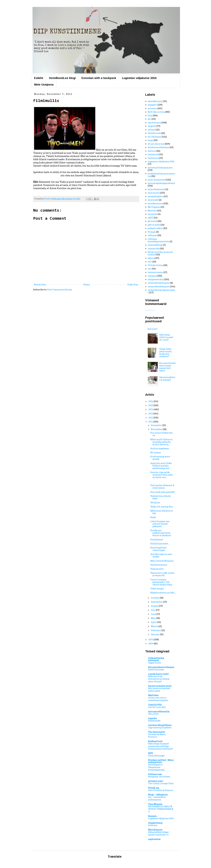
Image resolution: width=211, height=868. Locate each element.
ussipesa (152, 276)
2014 (151, 409)
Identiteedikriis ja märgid (167, 379)
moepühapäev (155, 196)
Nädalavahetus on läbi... (163, 593)
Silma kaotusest (156, 670)
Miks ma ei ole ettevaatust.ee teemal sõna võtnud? (159, 679)
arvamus (152, 108)
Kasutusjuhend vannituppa (158, 549)
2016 (151, 401)
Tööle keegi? (157, 589)
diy (149, 119)
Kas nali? (153, 329)
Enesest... (153, 816)
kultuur (152, 151)
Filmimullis (157, 569)
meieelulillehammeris (160, 168)
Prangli (152, 232)
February (156, 630)
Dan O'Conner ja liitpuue (161, 790)
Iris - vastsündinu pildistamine (157, 798)
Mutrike (152, 211)
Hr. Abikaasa (155, 137)
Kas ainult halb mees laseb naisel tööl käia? (167, 367)
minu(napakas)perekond (161, 183)
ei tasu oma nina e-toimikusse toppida (158, 699)
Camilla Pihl (155, 705)
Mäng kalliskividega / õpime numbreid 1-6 (159, 833)
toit (150, 269)
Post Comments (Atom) (60, 290)
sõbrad (151, 258)
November (157, 429)
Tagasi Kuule (155, 663)
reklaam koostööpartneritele (158, 240)
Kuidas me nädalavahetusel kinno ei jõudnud (161, 533)
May (154, 618)
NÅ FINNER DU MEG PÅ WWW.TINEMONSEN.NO (161, 809)
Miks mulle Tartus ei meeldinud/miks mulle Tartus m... (161, 442)
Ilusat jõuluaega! (156, 756)
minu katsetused (157, 180)
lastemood (153, 154)
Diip (150, 116)
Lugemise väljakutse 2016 (139, 78)
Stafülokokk (154, 721)
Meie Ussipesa (44, 85)
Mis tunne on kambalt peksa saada (159, 690)
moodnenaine (155, 204)
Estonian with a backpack (99, 78)
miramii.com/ (156, 781)
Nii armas (156, 453)
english (152, 126)
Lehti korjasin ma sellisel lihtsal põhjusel (160, 524)
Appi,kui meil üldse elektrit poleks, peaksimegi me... (161, 466)
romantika (154, 249)
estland (152, 130)
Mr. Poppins (154, 207)
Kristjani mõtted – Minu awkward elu (161, 761)
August (155, 606)
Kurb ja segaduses (160, 449)
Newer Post (40, 285)
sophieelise (154, 839)
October (155, 598)
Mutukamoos (155, 830)
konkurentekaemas (158, 147)
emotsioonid (154, 123)
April (154, 622)
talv (150, 262)
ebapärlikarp (155, 823)
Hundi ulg (154, 788)
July (153, 610)
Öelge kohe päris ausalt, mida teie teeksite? (166, 353)
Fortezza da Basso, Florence (157, 736)
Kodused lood (155, 741)
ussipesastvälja (156, 279)
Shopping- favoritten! (159, 777)
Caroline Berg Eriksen (160, 725)
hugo (150, 140)
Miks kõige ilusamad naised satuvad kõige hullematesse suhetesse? (161, 746)
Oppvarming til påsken (160, 728)
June (154, 614)
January (155, 634)
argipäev (152, 105)
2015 (151, 405)
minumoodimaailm (159, 712)
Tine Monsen (155, 804)
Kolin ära (153, 825)
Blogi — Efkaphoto (158, 795)
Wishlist (155, 503)
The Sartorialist (157, 732)
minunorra (154, 193)
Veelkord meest (159, 565)
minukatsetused (156, 189)
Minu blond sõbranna (162, 561)
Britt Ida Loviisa (156, 112)
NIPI (151, 753)
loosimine (153, 158)
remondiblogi (155, 245)
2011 (151, 422)
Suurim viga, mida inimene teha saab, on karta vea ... (162, 475)
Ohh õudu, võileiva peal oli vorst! (166, 337)
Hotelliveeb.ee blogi (62, 78)
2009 (151, 644)
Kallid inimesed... (160, 544)
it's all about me (156, 144)
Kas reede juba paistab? (163, 492)
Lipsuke (153, 718)
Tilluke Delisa (155, 265)
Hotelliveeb (154, 133)
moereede (153, 200)
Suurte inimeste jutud (160, 686)
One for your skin (157, 707)
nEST (150, 218)
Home (87, 285)
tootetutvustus (155, 272)
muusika (153, 214)
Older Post (133, 285)
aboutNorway (155, 101)
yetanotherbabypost (159, 287)
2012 (151, 418)
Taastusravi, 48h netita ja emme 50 (162, 574)
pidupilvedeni (155, 228)
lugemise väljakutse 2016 (161, 162)
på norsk (152, 221)
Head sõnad (157, 540)
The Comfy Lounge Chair (161, 783)
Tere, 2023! (153, 714)
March (155, 626)
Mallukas (153, 695)
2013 (151, 414)
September (157, 602)
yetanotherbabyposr (159, 283)
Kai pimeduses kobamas (161, 667)
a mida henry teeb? (158, 674)
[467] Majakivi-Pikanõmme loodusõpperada (156, 767)
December (157, 425)
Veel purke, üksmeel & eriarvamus (162, 487)
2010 (151, 640)
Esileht (39, 78)
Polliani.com (155, 774)
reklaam (152, 235)
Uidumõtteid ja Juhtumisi (156, 659)
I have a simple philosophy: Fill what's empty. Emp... (162, 582)
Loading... (150, 310)
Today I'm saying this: (162, 507)
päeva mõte (154, 225)
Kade (153, 517)
